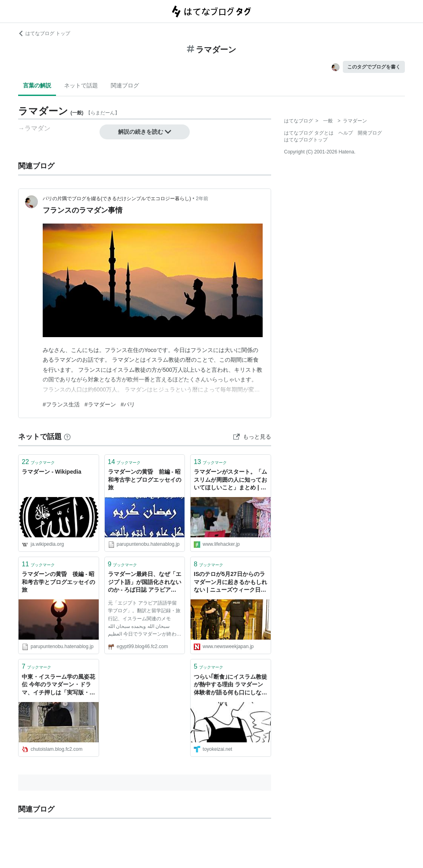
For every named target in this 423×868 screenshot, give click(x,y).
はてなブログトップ (306, 140)
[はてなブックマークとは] (67, 437)
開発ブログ (370, 133)
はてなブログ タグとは (309, 133)
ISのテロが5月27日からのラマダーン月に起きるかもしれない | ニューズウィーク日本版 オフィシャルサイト (230, 583)
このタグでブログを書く (374, 67)
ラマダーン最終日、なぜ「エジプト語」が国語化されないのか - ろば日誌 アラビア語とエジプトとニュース (145, 583)
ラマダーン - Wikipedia (52, 472)
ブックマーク (38, 462)
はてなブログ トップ (44, 33)
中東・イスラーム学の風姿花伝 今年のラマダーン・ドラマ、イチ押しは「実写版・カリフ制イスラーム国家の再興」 (58, 685)
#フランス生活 (61, 404)
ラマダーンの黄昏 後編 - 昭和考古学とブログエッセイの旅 (58, 582)
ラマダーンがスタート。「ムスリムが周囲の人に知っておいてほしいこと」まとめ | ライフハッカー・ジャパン (230, 480)
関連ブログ (125, 85)
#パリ (128, 404)
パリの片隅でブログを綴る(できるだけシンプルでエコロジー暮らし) (117, 199)
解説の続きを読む (145, 132)
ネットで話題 (81, 85)
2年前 (202, 199)
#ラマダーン (100, 404)
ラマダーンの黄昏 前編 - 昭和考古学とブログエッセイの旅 (145, 480)
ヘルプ (346, 133)
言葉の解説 (37, 85)
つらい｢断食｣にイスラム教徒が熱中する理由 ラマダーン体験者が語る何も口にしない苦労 (230, 685)
